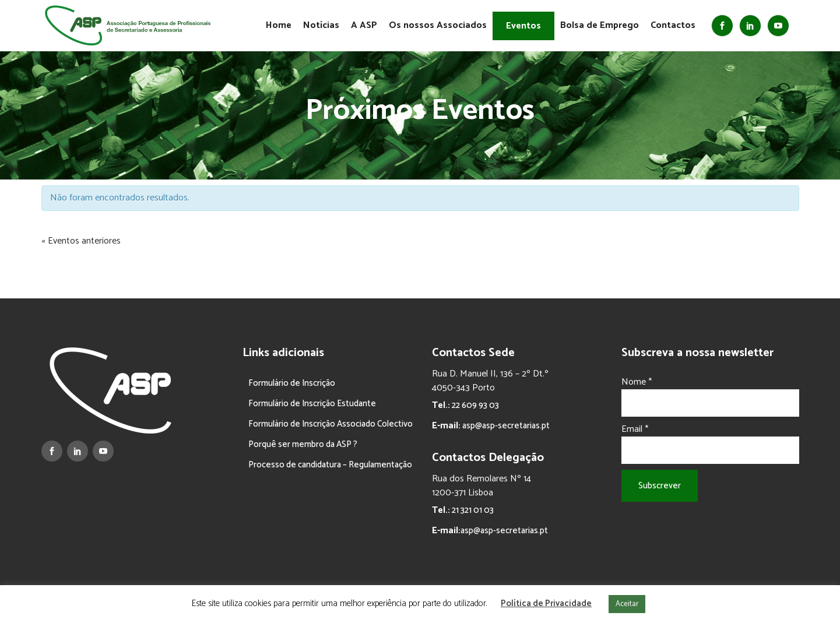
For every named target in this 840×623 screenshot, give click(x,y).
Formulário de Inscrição (292, 383)
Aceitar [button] (627, 604)
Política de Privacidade (546, 603)
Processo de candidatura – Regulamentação (330, 465)
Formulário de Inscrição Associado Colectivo (331, 424)
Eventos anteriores (81, 241)
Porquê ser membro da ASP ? (303, 444)
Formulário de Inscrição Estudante (312, 404)
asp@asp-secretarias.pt (505, 426)
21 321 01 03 (472, 510)
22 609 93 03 (475, 405)
